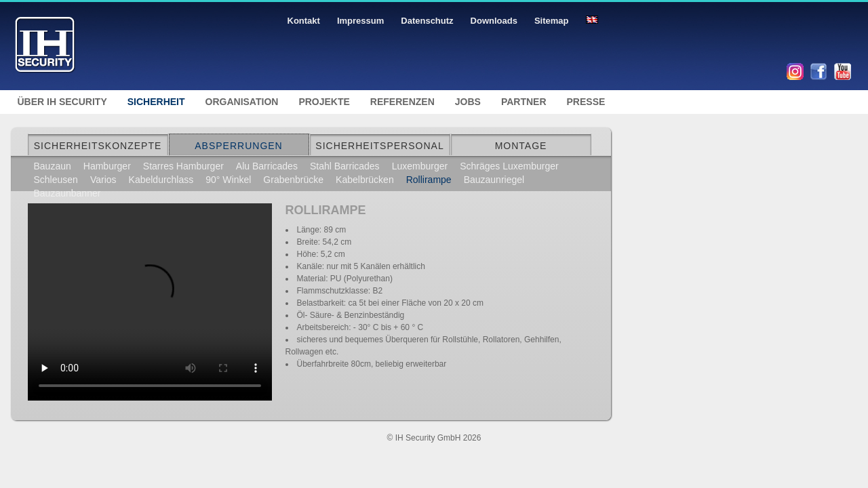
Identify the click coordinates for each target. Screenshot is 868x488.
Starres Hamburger (183, 166)
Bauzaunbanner (67, 193)
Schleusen (56, 180)
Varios (103, 180)
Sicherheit (156, 102)
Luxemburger (420, 166)
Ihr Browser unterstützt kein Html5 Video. (150, 297)
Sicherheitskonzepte (98, 146)
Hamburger (107, 166)
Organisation (242, 102)
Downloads (494, 21)
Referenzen (402, 102)
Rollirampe (429, 180)
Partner (524, 102)
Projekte (324, 102)
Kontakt (304, 21)
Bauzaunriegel (494, 180)
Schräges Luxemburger (509, 166)
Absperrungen (238, 146)
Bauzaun (53, 166)
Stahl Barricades (345, 166)
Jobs (468, 102)
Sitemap (552, 21)
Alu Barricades (267, 166)
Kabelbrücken (365, 180)
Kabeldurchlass (161, 180)
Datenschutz (427, 21)
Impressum (360, 21)
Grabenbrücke (293, 180)
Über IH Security (62, 102)
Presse (586, 102)
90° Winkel (228, 180)
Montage (521, 146)
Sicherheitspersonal (379, 146)
